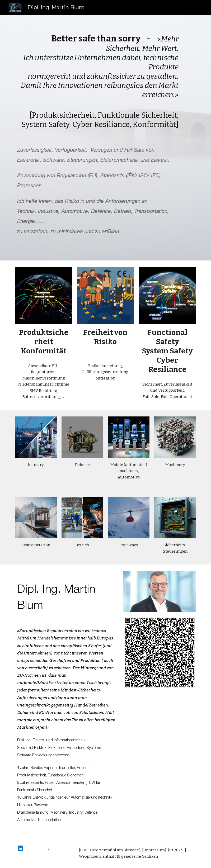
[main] (98, 81)
